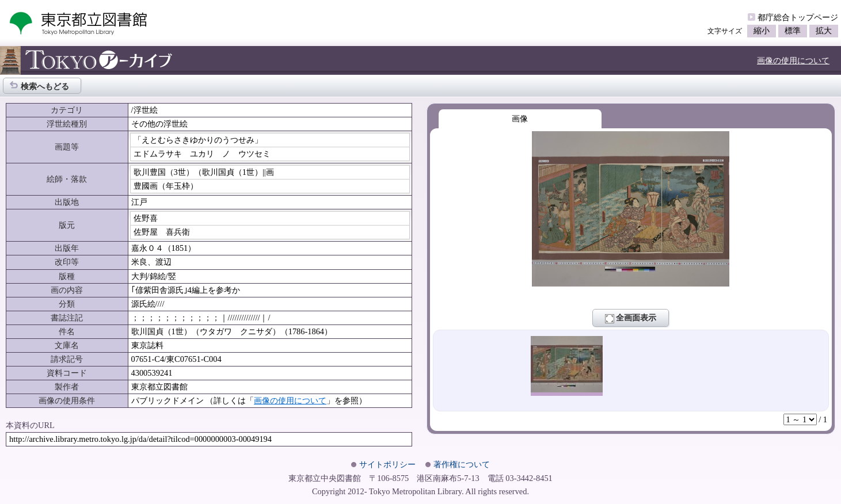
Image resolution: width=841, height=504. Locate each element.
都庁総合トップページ (798, 17)
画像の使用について (793, 60)
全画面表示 (631, 318)
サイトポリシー (387, 464)
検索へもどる (39, 85)
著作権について (462, 464)
